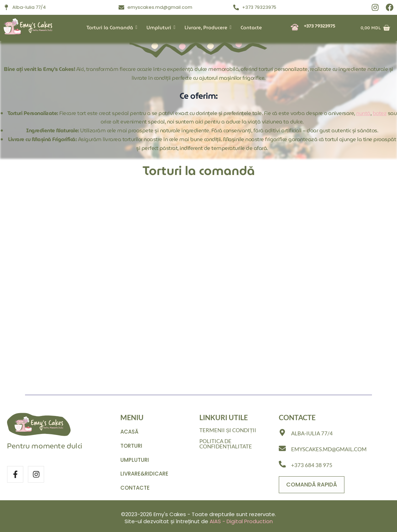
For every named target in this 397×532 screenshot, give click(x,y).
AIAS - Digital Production (241, 521)
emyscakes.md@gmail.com (329, 449)
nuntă (363, 113)
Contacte (251, 28)
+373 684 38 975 (312, 465)
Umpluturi (160, 28)
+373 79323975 (320, 26)
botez (380, 113)
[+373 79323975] (295, 28)
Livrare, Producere (207, 28)
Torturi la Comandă (111, 28)
